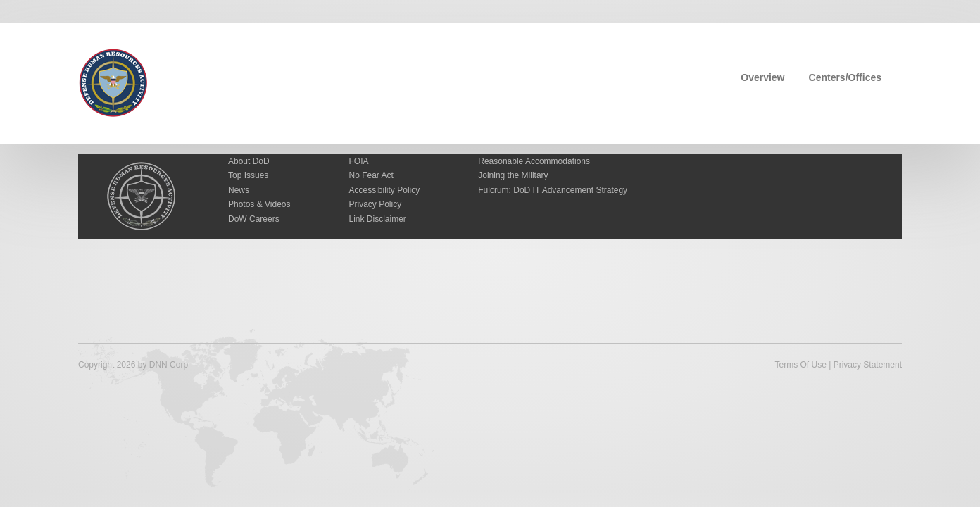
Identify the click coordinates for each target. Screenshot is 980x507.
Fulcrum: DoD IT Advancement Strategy (553, 190)
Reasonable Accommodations (534, 161)
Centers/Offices (845, 77)
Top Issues (248, 175)
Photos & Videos (259, 204)
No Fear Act (371, 175)
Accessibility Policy (385, 190)
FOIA (359, 161)
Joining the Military (513, 175)
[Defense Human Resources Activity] (113, 82)
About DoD (249, 161)
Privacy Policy (376, 204)
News (239, 190)
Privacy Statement (868, 365)
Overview (762, 77)
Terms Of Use (800, 365)
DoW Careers (254, 219)
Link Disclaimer (378, 219)
